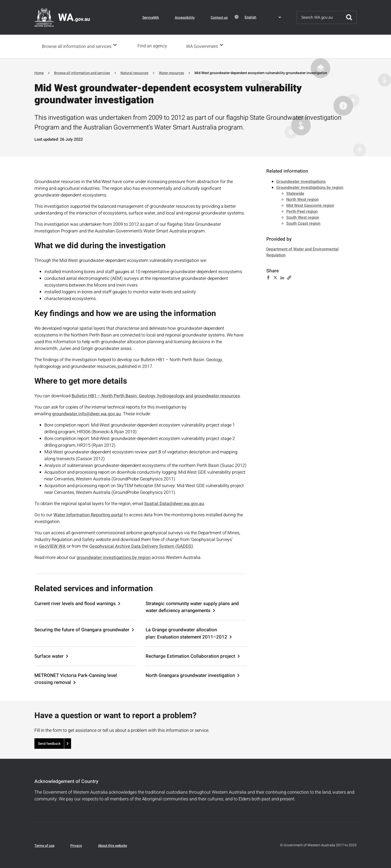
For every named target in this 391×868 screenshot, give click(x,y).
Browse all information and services (77, 46)
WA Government (203, 46)
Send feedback (49, 743)
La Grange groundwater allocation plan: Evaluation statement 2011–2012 (186, 633)
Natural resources (134, 72)
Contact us (219, 18)
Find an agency (154, 46)
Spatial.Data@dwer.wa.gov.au (174, 503)
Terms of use (44, 845)
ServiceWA (151, 18)
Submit (349, 17)
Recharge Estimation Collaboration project (190, 656)
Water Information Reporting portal (88, 514)
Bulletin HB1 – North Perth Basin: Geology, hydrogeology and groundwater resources (156, 395)
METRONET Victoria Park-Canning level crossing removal (76, 678)
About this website (112, 845)
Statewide (295, 193)
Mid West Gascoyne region (310, 205)
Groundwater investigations (301, 181)
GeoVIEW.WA (52, 546)
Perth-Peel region (302, 211)
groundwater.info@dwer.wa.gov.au (87, 413)
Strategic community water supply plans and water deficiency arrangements (192, 607)
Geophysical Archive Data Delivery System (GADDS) (141, 546)
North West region (302, 199)
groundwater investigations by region (114, 557)
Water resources (171, 72)
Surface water (49, 656)
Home (39, 72)
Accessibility (185, 18)
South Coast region (303, 223)
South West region (303, 217)
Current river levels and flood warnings (75, 603)
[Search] (319, 17)
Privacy (76, 845)
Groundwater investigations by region (310, 187)
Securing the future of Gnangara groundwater (82, 629)
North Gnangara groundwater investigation (190, 675)
